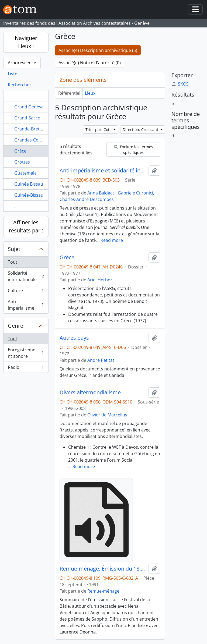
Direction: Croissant (141, 130)
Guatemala (25, 173)
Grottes (22, 162)
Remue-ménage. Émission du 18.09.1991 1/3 (103, 569)
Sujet (14, 249)
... (16, 96)
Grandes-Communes (35, 140)
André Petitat (101, 360)
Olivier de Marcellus (107, 415)
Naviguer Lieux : (26, 42)
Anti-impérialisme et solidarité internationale (103, 171)
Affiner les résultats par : (26, 226)
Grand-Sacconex (31, 118)
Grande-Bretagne (32, 129)
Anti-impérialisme (26, 305)
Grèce (20, 151)
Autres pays (74, 338)
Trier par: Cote (99, 130)
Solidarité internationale (26, 276)
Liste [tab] (13, 74)
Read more (112, 240)
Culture (26, 292)
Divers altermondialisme (90, 392)
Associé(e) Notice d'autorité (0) (90, 63)
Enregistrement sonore (26, 353)
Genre (15, 326)
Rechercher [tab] (20, 85)
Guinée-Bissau (29, 195)
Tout (13, 262)
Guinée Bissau (29, 184)
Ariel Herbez (100, 280)
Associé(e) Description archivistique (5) (98, 50)
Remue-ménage (103, 591)
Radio (26, 368)
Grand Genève (29, 107)
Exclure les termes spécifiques (134, 150)
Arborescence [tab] (22, 63)
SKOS (180, 84)
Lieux (90, 93)
